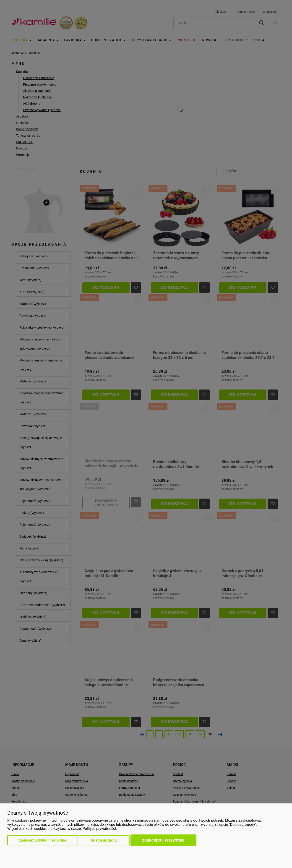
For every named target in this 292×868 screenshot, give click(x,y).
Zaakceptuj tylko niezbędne (43, 840)
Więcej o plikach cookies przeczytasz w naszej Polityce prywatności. (62, 829)
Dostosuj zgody (104, 840)
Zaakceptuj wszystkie (163, 840)
